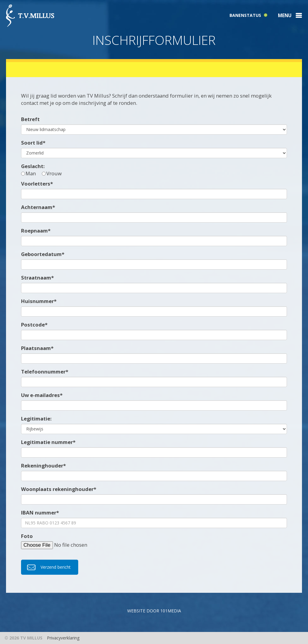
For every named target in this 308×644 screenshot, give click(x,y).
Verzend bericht (56, 567)
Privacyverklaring (63, 638)
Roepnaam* (36, 231)
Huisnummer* (39, 301)
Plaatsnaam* (37, 348)
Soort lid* (33, 143)
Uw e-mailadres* (42, 395)
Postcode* (34, 325)
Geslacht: (33, 166)
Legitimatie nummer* (48, 442)
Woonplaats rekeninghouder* (59, 489)
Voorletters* (37, 184)
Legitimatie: (36, 419)
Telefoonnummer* (45, 372)
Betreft (30, 119)
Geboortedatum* (43, 254)
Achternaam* (38, 207)
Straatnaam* (37, 278)
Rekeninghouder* (43, 466)
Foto (27, 536)
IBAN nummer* (40, 513)
